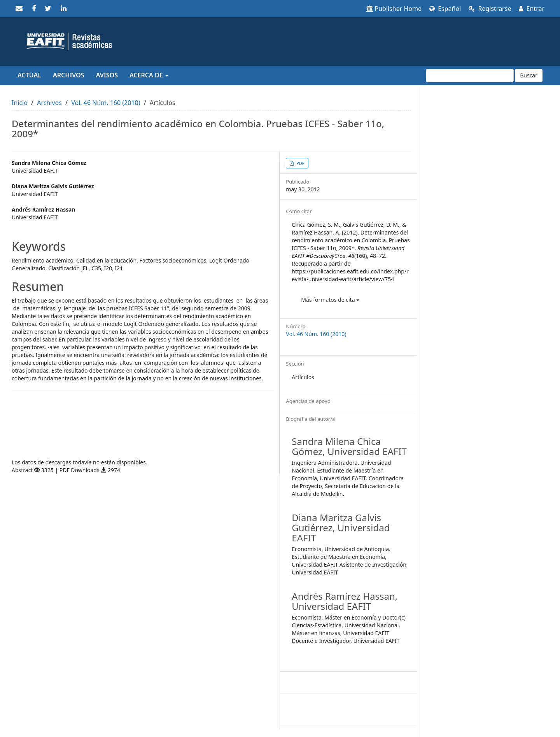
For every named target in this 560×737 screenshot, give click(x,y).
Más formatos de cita (330, 300)
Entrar (532, 9)
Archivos (69, 75)
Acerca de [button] (149, 75)
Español (445, 9)
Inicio (20, 103)
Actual (29, 75)
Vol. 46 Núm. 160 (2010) (106, 103)
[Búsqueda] (470, 75)
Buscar (529, 75)
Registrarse (490, 9)
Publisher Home (394, 9)
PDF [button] (300, 163)
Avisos (107, 75)
